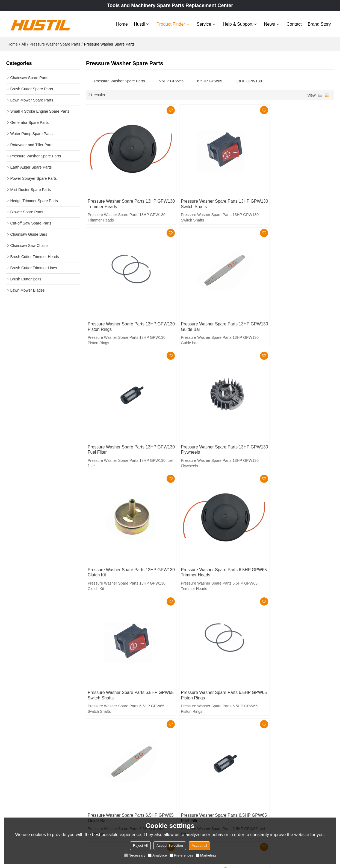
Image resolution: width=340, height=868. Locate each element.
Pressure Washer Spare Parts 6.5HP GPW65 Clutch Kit (207, 647)
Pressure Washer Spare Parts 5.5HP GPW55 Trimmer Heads (290, 647)
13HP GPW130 (249, 80)
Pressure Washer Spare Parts (55, 44)
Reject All (140, 845)
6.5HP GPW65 (210, 80)
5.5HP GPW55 (171, 80)
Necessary (135, 855)
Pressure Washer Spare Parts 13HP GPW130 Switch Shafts (206, 194)
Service (204, 24)
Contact (294, 24)
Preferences (181, 855)
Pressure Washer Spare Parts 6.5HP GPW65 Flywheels (123, 647)
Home (122, 24)
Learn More (22, 814)
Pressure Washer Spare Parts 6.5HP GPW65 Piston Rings (123, 534)
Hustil (139, 24)
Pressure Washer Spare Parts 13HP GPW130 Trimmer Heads (123, 194)
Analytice (157, 855)
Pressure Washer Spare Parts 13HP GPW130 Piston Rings (290, 194)
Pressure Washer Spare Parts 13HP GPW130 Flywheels (290, 307)
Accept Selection (170, 845)
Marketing (206, 855)
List (320, 95)
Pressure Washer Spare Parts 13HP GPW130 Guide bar (123, 307)
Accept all (199, 845)
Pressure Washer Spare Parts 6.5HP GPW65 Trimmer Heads (207, 420)
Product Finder (171, 24)
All (24, 44)
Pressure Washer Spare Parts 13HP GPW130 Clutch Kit (123, 420)
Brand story (319, 24)
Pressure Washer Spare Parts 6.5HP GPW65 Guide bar (207, 534)
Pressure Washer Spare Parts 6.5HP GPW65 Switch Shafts (290, 420)
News (270, 24)
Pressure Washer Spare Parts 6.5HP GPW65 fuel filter (290, 534)
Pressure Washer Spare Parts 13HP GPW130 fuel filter (206, 307)
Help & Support (238, 24)
